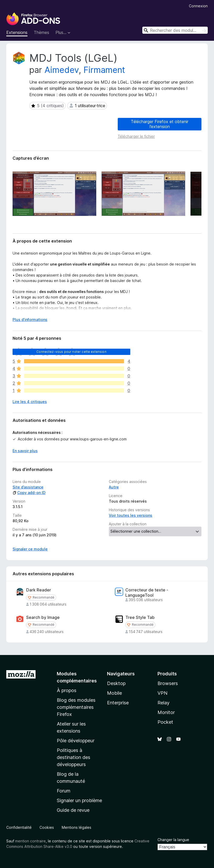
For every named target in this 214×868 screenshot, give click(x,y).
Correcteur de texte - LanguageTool (147, 593)
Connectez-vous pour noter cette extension (71, 352)
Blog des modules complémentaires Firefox (76, 707)
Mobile (114, 693)
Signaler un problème (79, 800)
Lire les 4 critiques (30, 402)
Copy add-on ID (29, 493)
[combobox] (175, 30)
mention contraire (30, 841)
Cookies (47, 827)
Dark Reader (39, 590)
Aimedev (62, 70)
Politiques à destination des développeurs (74, 757)
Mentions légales (77, 827)
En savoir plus (25, 451)
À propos (67, 690)
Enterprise (118, 703)
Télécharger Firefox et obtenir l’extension (160, 124)
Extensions (17, 32)
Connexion (198, 6)
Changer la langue (173, 840)
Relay (164, 703)
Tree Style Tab (140, 617)
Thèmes (41, 32)
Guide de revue (73, 810)
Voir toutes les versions (131, 515)
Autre (114, 487)
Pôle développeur (76, 741)
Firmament (104, 70)
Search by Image (43, 617)
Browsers (168, 683)
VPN (162, 693)
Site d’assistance (28, 487)
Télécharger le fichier (136, 136)
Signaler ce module (30, 549)
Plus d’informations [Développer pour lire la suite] (30, 320)
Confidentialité (19, 827)
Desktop (116, 683)
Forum (64, 791)
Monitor (166, 712)
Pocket (165, 722)
